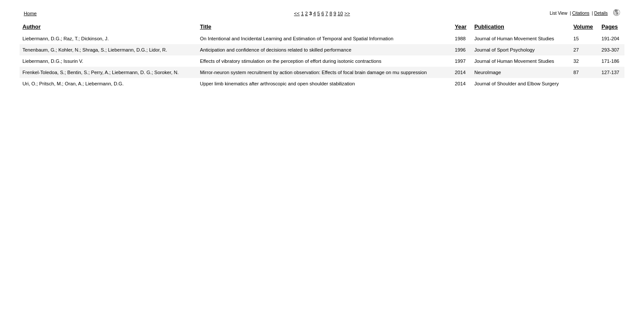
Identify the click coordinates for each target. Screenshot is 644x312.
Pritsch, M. (51, 84)
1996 (460, 50)
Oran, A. (74, 84)
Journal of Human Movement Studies (514, 39)
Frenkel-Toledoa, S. (44, 72)
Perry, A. (100, 72)
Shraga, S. (94, 50)
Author (32, 27)
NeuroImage (488, 72)
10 (340, 13)
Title (206, 27)
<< (297, 13)
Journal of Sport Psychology (504, 50)
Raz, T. (71, 39)
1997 (460, 61)
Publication (489, 27)
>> (347, 13)
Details (601, 13)
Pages (610, 27)
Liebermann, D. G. (132, 72)
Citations (581, 13)
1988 (460, 39)
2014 (460, 72)
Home (30, 13)
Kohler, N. (69, 50)
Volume (583, 27)
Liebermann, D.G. (42, 39)
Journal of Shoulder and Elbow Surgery (517, 84)
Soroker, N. (167, 72)
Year (461, 27)
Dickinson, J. (95, 39)
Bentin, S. (78, 72)
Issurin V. (73, 61)
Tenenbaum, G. (39, 50)
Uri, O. (30, 84)
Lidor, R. (158, 50)
